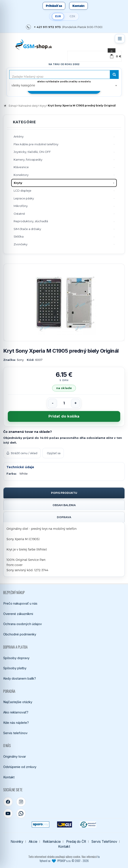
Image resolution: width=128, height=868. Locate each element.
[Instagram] (21, 802)
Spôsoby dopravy (16, 658)
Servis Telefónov (104, 842)
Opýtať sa (54, 453)
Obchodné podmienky (20, 634)
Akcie (33, 842)
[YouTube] (8, 813)
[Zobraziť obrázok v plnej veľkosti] (64, 302)
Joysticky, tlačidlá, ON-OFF (32, 152)
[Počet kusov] (64, 403)
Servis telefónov (15, 733)
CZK (72, 16)
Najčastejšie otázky (18, 702)
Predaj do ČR (76, 842)
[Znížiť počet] (53, 403)
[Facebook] (8, 802)
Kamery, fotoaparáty (28, 160)
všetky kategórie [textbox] (23, 85)
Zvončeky (21, 244)
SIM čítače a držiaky (27, 229)
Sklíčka (19, 236)
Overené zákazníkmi (18, 614)
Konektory (21, 175)
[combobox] (64, 85)
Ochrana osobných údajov (22, 624)
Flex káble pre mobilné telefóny (36, 144)
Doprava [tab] (64, 517)
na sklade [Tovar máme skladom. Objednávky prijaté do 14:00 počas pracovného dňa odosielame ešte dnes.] (64, 388)
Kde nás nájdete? (16, 723)
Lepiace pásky (24, 198)
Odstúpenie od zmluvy (20, 767)
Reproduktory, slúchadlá (31, 221)
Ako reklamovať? (16, 712)
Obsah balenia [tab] (64, 505)
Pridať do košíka (64, 416)
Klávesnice (21, 167)
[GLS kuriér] (65, 824)
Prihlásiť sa (54, 6)
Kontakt (78, 6)
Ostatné (19, 214)
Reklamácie (52, 842)
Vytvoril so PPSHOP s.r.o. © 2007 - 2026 (64, 861)
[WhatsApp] (21, 813)
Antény (19, 136)
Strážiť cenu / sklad (22, 453)
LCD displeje (22, 191)
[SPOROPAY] (40, 824)
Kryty (18, 183)
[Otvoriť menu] (120, 39)
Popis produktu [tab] (64, 493)
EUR (58, 16)
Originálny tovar (15, 756)
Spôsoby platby (15, 668)
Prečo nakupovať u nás (20, 603)
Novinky (17, 842)
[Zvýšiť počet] (75, 403)
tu (99, 857)
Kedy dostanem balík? (20, 678)
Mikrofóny (21, 206)
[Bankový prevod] (88, 824)
